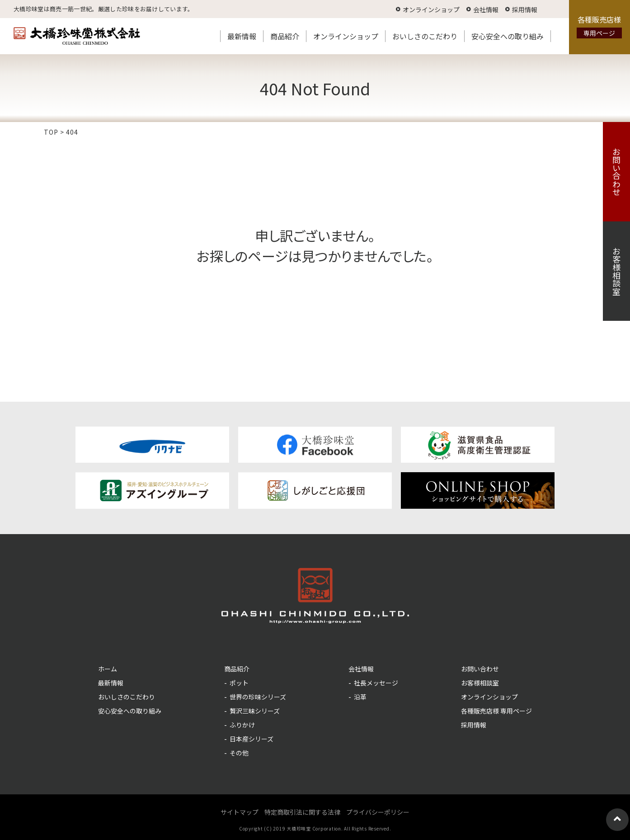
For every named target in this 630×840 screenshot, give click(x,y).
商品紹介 (285, 36)
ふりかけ (242, 725)
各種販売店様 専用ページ (496, 711)
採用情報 (525, 9)
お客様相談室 (616, 271)
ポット (239, 683)
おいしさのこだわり (425, 36)
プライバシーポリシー (378, 812)
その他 (239, 753)
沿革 (360, 697)
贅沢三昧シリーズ (255, 711)
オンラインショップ (431, 9)
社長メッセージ (376, 683)
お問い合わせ (616, 172)
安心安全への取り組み (508, 36)
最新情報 (242, 36)
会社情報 (486, 9)
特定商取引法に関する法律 (302, 812)
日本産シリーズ (252, 739)
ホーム (108, 669)
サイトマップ (240, 812)
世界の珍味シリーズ (258, 697)
